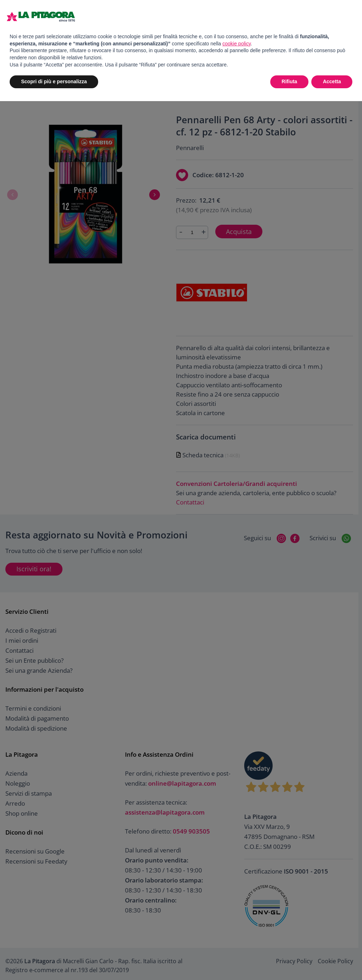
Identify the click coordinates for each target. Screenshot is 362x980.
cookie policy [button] (237, 44)
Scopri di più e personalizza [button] (54, 81)
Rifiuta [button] (290, 81)
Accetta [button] (332, 81)
